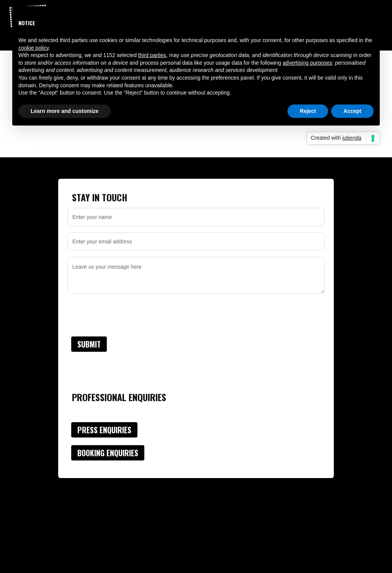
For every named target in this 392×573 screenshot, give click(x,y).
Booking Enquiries (108, 453)
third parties (152, 55)
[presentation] (126, 315)
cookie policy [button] (33, 48)
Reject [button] (308, 111)
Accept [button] (352, 111)
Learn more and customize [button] (65, 111)
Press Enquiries (104, 430)
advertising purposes (307, 63)
